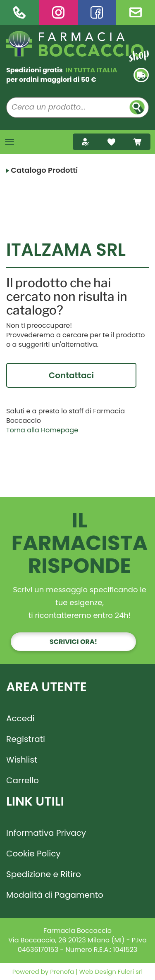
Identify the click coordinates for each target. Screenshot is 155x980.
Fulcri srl (130, 972)
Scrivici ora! (73, 642)
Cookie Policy (33, 854)
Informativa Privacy (46, 833)
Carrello (23, 780)
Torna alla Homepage (42, 430)
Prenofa (61, 972)
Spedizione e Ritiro (44, 874)
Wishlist (22, 760)
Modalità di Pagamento (55, 895)
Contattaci (71, 375)
